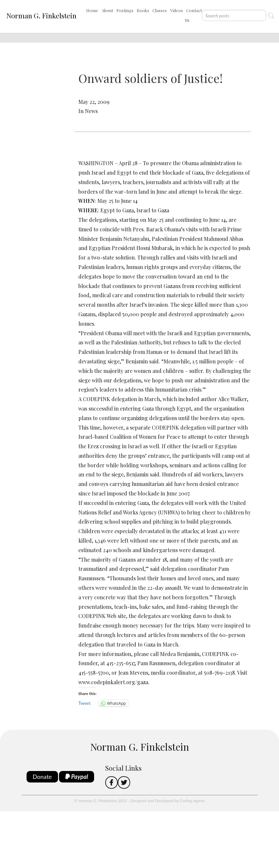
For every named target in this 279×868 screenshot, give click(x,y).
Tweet (85, 703)
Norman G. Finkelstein (41, 15)
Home (92, 10)
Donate (42, 777)
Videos (177, 10)
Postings (125, 10)
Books (143, 10)
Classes (160, 10)
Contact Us (193, 15)
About (107, 10)
